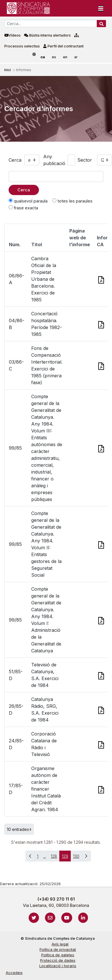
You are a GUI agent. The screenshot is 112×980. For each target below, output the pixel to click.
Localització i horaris (58, 966)
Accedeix (14, 973)
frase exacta (23, 208)
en (65, 57)
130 (77, 858)
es (54, 57)
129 (66, 858)
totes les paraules (72, 201)
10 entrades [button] (20, 829)
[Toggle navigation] (101, 8)
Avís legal (60, 944)
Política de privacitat (58, 950)
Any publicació (54, 160)
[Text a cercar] (56, 177)
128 (55, 858)
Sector (85, 160)
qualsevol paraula (28, 201)
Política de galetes (58, 955)
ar (76, 57)
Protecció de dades (58, 960)
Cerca (15, 160)
